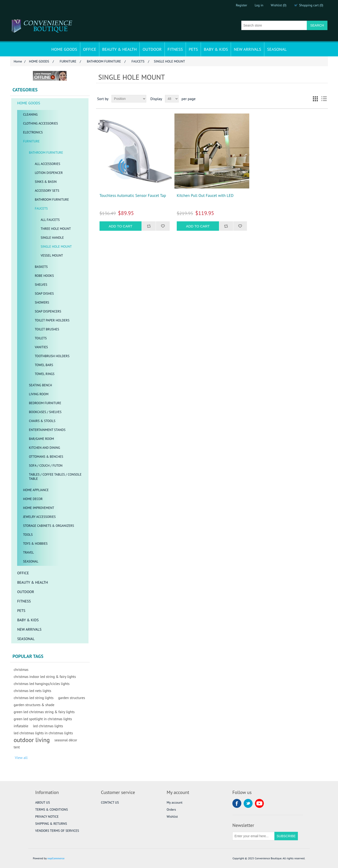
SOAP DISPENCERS (48, 311)
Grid (315, 99)
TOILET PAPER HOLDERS (52, 320)
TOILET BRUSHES (47, 329)
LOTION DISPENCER (49, 173)
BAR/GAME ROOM (41, 439)
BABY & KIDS (216, 49)
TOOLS (28, 535)
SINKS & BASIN (46, 182)
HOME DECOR (33, 499)
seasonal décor (66, 740)
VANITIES (41, 347)
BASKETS (41, 267)
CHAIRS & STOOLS (42, 421)
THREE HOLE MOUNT (56, 229)
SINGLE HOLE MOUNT (56, 246)
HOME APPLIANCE (36, 490)
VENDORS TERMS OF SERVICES (57, 831)
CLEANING (30, 114)
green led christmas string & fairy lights (44, 712)
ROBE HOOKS (44, 276)
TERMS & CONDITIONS (52, 809)
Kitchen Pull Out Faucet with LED (205, 195)
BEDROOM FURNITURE (45, 403)
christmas (21, 669)
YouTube (259, 803)
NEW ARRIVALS (247, 49)
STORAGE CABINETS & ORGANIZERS (48, 526)
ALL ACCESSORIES (47, 164)
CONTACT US (110, 802)
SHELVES (41, 285)
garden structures (72, 698)
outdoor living (32, 740)
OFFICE (90, 49)
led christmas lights (48, 726)
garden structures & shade (34, 705)
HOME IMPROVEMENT (38, 508)
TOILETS (41, 338)
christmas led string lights (34, 698)
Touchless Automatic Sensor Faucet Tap (133, 195)
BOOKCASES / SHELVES (45, 412)
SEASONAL (277, 49)
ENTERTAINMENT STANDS (47, 430)
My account (175, 802)
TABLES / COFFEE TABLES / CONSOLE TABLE (55, 477)
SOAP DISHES (44, 293)
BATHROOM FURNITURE (46, 152)
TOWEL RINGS (45, 374)
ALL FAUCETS (50, 220)
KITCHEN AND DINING (44, 448)
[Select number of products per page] (172, 99)
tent (17, 747)
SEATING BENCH (40, 385)
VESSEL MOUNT (52, 255)
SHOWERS (42, 302)
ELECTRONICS (33, 132)
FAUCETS (41, 208)
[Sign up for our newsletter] (253, 836)
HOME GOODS (64, 49)
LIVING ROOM (39, 394)
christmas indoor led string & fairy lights (45, 676)
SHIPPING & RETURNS (51, 824)
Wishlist (172, 817)
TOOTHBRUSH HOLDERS (52, 356)
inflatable (21, 726)
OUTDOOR (152, 49)
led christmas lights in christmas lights (43, 733)
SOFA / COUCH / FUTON (46, 465)
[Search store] (274, 25)
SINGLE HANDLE (52, 238)
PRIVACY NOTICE (47, 817)
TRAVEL (28, 552)
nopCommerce (56, 858)
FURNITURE (31, 141)
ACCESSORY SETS (47, 191)
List (324, 99)
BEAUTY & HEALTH (119, 49)
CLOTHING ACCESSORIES (40, 123)
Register (242, 5)
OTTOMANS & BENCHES (46, 457)
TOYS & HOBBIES (35, 543)
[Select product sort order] (129, 99)
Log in (259, 5)
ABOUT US (43, 802)
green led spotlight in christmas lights (43, 719)
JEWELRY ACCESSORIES (39, 517)
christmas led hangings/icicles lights (42, 684)
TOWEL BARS (44, 365)
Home (18, 61)
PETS (193, 49)
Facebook (237, 803)
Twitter (248, 803)
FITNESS (175, 49)
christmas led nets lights (32, 691)
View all (21, 758)
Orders (171, 809)
